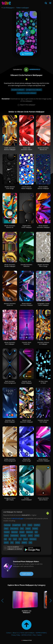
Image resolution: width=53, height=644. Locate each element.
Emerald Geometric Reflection (26, 265)
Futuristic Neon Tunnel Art (26, 343)
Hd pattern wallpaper (18, 90)
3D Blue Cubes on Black (43, 382)
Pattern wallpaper (23, 8)
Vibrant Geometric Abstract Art (43, 149)
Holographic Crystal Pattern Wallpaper (43, 304)
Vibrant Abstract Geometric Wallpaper (43, 226)
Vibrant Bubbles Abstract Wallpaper (43, 188)
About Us (16, 633)
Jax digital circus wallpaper (34, 90)
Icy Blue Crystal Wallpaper (27, 499)
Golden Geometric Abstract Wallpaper (10, 149)
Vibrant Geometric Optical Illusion (43, 499)
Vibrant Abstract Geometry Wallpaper (26, 304)
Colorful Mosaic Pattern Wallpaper (27, 188)
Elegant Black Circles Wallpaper (27, 226)
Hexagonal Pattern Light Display (10, 499)
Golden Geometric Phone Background (10, 460)
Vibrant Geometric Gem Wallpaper (10, 343)
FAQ (34, 635)
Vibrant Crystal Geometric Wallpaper (27, 421)
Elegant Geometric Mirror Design (43, 265)
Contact (9, 633)
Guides (39, 635)
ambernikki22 (32, 69)
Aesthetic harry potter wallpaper (27, 93)
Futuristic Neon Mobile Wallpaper (27, 382)
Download (27, 54)
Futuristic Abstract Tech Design (43, 421)
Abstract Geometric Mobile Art (10, 304)
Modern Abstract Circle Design (10, 188)
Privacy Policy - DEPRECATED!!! (21, 635)
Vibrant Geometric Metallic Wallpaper (10, 265)
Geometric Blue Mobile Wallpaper (10, 421)
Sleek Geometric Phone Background (10, 382)
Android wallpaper (18, 518)
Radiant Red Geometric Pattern (27, 149)
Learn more (26, 574)
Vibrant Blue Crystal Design (26, 460)
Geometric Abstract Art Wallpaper (43, 343)
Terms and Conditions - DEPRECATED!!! (33, 633)
